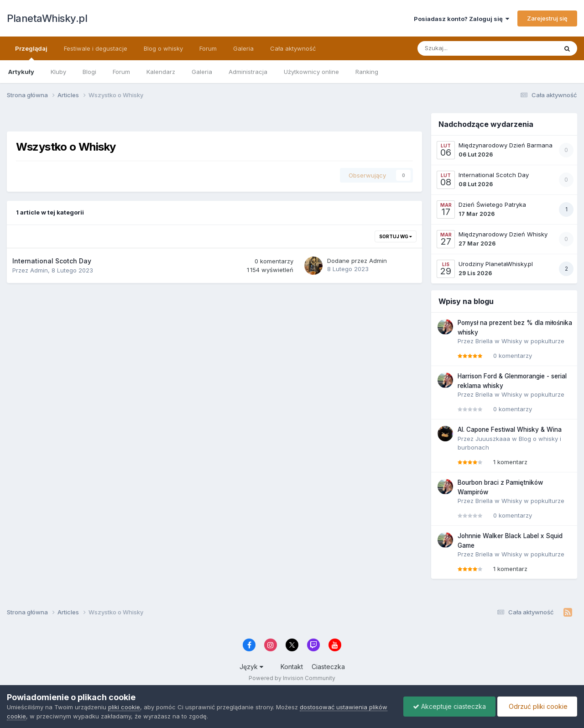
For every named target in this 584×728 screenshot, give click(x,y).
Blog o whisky (163, 48)
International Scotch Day (52, 261)
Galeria (202, 72)
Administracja (248, 72)
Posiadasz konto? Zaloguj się (461, 19)
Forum (121, 72)
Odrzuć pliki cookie (537, 706)
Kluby (58, 72)
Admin (39, 270)
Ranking (367, 72)
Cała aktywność (293, 48)
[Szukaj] (468, 48)
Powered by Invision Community (292, 678)
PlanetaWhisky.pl (47, 18)
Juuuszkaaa (493, 439)
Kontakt (292, 667)
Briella (484, 341)
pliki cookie (124, 707)
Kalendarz (161, 72)
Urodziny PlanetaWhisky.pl (496, 264)
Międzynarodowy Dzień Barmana (506, 145)
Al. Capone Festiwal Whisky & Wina (510, 429)
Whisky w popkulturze (533, 341)
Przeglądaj (31, 52)
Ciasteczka (328, 667)
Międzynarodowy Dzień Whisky (503, 234)
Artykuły (21, 72)
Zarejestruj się (547, 18)
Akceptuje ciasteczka (449, 706)
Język (251, 667)
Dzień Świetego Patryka (492, 204)
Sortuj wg (396, 236)
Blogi (89, 72)
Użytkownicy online (311, 72)
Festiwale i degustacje (96, 48)
